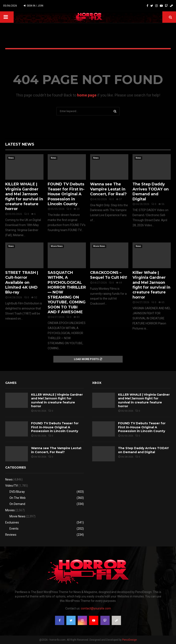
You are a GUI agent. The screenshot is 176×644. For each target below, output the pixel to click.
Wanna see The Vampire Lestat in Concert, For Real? (108, 189)
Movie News (57, 246)
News (11, 158)
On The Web (18, 498)
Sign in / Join (33, 6)
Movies (10, 510)
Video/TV (12, 486)
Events (14, 529)
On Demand (17, 504)
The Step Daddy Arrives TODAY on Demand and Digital (151, 191)
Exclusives (12, 522)
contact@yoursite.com (96, 608)
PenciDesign (130, 640)
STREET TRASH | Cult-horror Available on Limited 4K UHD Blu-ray (22, 283)
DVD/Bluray (17, 492)
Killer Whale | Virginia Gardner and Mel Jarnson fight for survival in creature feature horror (151, 285)
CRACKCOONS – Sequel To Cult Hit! (109, 275)
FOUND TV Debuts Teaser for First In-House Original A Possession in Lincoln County (66, 194)
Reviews (11, 535)
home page (87, 95)
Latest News (20, 144)
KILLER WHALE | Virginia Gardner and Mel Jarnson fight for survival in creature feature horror (24, 196)
